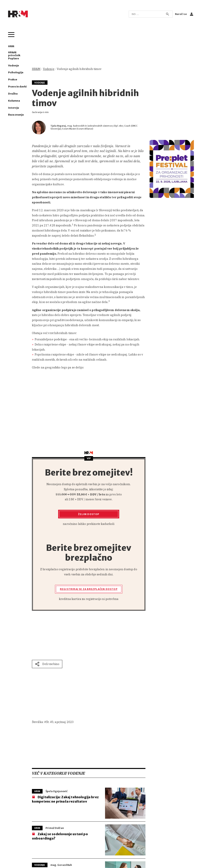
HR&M (36, 69)
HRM (11, 46)
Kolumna (14, 101)
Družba (13, 94)
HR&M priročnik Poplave (14, 55)
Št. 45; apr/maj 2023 (60, 722)
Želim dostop (89, 514)
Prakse (13, 79)
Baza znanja (16, 115)
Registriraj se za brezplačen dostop (89, 589)
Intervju (13, 108)
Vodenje (13, 66)
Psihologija (16, 72)
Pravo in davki (17, 87)
